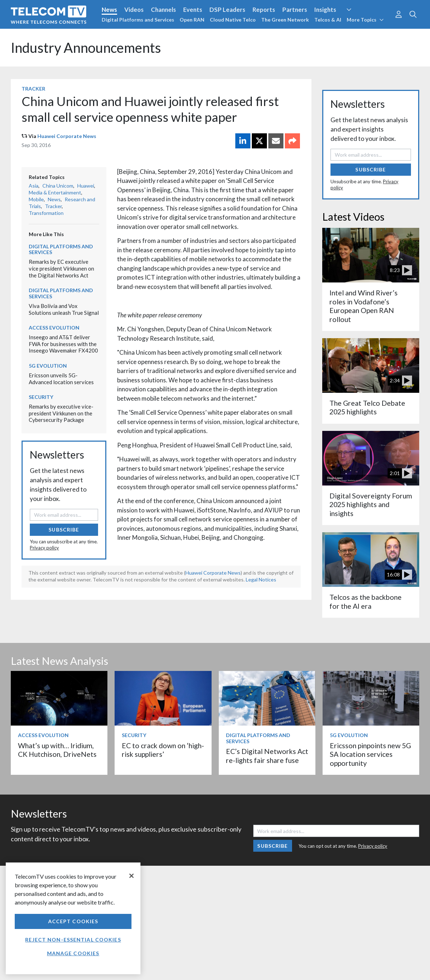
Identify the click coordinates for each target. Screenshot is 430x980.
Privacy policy (44, 548)
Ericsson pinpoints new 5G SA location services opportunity (370, 754)
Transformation (46, 213)
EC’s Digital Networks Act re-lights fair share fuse (267, 756)
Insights (325, 10)
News (109, 10)
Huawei (86, 186)
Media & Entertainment (55, 192)
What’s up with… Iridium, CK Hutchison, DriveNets (57, 750)
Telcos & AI (328, 20)
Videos (134, 10)
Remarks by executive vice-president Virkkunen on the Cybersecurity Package (61, 413)
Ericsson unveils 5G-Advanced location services (61, 379)
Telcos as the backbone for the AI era (366, 601)
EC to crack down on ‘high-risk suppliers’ (163, 750)
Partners (295, 10)
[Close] (131, 876)
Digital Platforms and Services (138, 20)
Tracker (33, 89)
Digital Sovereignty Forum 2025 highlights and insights (371, 505)
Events (193, 10)
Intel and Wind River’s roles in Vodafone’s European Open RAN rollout (364, 306)
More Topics (365, 20)
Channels (163, 10)
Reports (264, 10)
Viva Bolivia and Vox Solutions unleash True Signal (64, 309)
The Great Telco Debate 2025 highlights (367, 407)
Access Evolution (54, 328)
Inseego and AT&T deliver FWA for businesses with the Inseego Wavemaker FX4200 (63, 344)
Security (41, 397)
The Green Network (285, 20)
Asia (34, 186)
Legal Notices (261, 579)
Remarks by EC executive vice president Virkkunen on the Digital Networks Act (61, 268)
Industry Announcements (86, 48)
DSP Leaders (227, 10)
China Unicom (58, 186)
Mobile (36, 199)
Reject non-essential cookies (73, 940)
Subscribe (64, 530)
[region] (73, 918)
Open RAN (192, 20)
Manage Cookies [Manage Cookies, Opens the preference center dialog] (73, 953)
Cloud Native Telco (233, 20)
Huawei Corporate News (67, 136)
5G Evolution (48, 366)
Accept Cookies (73, 921)
